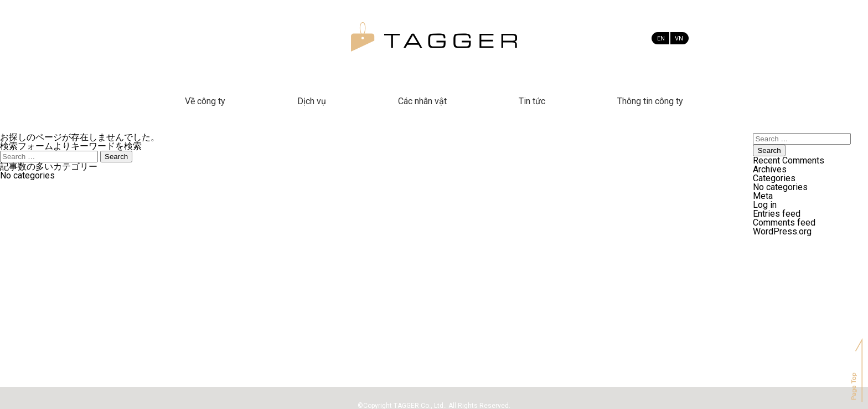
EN (661, 39)
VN (679, 39)
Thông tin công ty (650, 101)
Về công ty (205, 101)
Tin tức (532, 101)
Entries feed (777, 214)
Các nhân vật (422, 101)
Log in (765, 205)
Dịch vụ (312, 101)
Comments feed (784, 223)
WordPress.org (782, 231)
